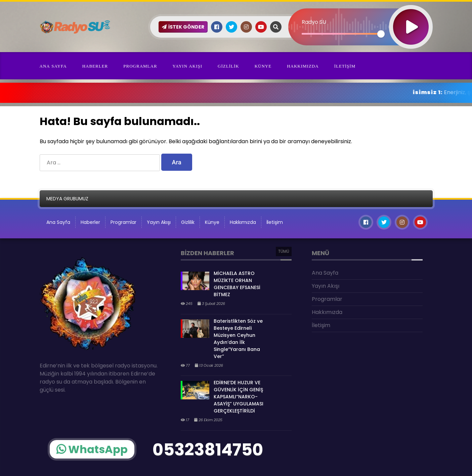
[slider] (341, 34)
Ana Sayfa (53, 66)
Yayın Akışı (187, 66)
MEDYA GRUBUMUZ (67, 199)
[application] (360, 15)
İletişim (345, 66)
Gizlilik (228, 66)
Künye (263, 66)
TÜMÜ (284, 251)
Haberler (95, 66)
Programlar (140, 66)
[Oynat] (411, 18)
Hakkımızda (303, 66)
